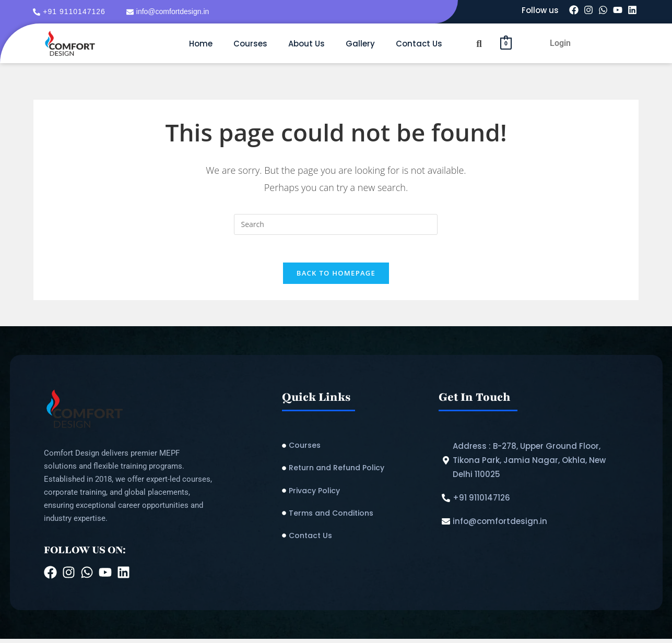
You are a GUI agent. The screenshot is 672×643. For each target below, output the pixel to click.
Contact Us (419, 44)
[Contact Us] (355, 540)
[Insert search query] (336, 224)
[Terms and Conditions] (355, 517)
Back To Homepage (336, 277)
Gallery (360, 44)
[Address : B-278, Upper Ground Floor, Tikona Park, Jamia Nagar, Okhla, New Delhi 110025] (534, 464)
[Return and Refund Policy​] (355, 472)
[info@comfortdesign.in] (169, 12)
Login (560, 43)
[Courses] (355, 450)
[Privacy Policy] (355, 495)
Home (201, 44)
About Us (306, 44)
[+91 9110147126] (70, 12)
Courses (250, 44)
